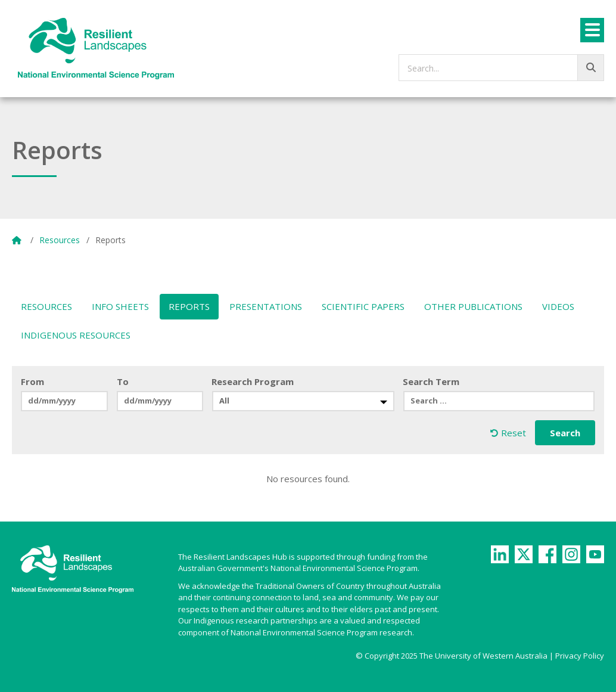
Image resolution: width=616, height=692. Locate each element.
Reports (189, 306)
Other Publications (473, 306)
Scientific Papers (363, 306)
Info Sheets (120, 306)
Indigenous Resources (76, 335)
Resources (60, 240)
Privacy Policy (580, 656)
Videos (558, 306)
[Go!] (591, 68)
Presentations (266, 306)
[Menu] (592, 30)
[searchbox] (501, 68)
